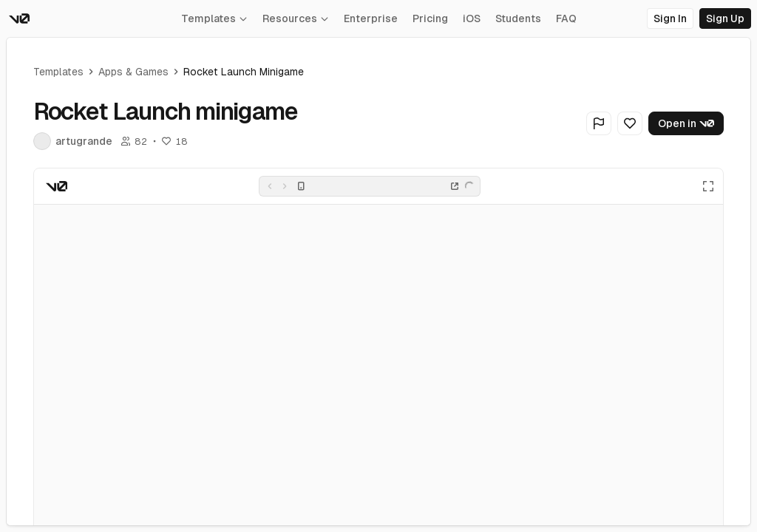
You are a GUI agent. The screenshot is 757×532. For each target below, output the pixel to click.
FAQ (566, 18)
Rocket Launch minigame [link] (244, 72)
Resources (296, 18)
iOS (472, 18)
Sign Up (725, 18)
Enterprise (371, 18)
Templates (214, 18)
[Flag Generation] (599, 123)
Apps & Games (133, 72)
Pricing (430, 18)
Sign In (670, 18)
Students (518, 18)
